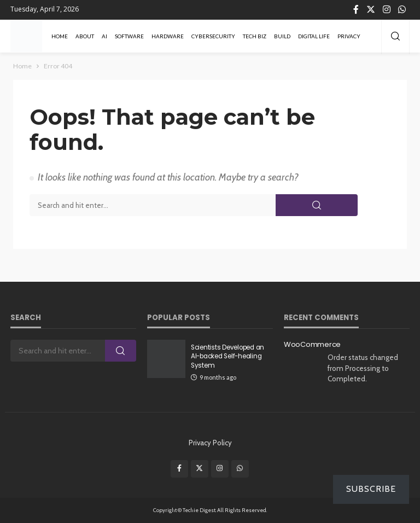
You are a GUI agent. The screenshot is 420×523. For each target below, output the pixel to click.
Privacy (349, 36)
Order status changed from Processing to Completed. (363, 368)
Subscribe (371, 489)
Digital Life (314, 36)
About (85, 36)
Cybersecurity (213, 36)
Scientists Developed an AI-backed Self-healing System (227, 356)
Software (129, 36)
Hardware (168, 36)
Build (282, 36)
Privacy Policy (210, 443)
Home (60, 36)
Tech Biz (255, 36)
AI (104, 36)
